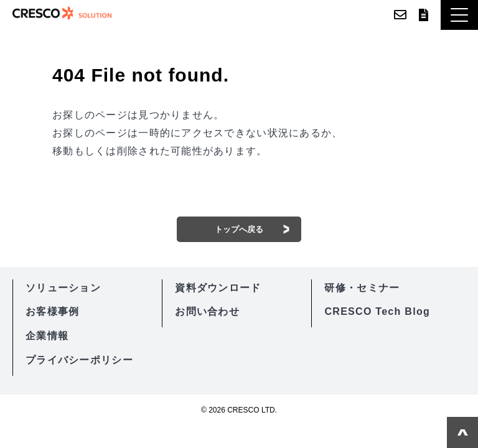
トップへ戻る (239, 229)
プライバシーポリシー (79, 360)
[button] (459, 15)
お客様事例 (52, 311)
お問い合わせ (400, 15)
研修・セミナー (362, 288)
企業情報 (47, 336)
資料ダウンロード (424, 15)
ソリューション (63, 288)
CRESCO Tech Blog (377, 311)
